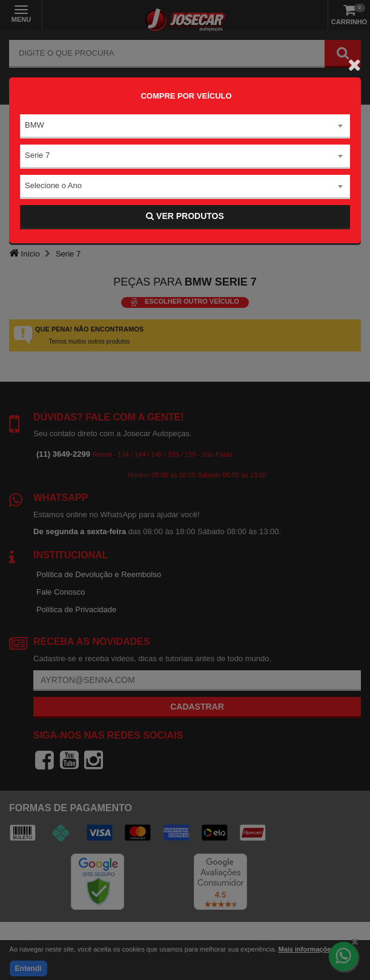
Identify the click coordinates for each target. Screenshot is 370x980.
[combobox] (185, 126)
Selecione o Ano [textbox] (53, 185)
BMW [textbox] (35, 125)
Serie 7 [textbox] (37, 155)
